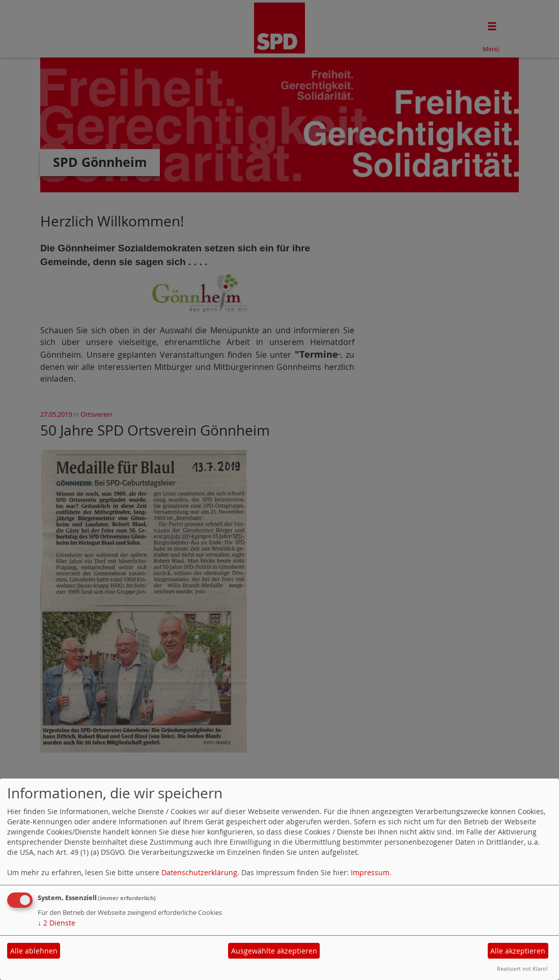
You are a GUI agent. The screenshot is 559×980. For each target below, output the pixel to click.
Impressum (370, 872)
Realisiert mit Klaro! (522, 969)
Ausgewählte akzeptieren (274, 951)
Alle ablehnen (34, 951)
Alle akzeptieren (518, 951)
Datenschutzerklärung (199, 872)
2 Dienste (57, 923)
